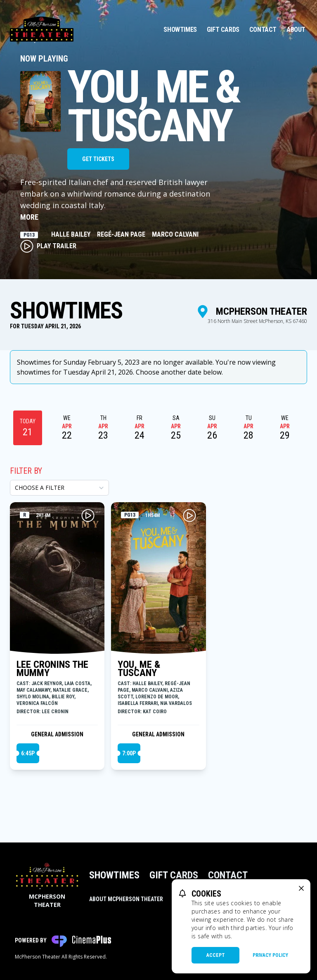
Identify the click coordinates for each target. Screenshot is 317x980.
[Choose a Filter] (59, 488)
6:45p (28, 753)
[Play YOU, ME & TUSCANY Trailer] (189, 515)
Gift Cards (223, 30)
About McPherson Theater (126, 899)
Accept (216, 955)
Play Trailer (48, 246)
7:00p (129, 753)
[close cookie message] (301, 888)
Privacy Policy (270, 955)
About (296, 30)
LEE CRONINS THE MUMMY (52, 669)
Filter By (26, 471)
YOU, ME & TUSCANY (139, 669)
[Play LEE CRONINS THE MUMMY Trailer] (88, 515)
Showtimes (180, 30)
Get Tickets (98, 159)
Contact (263, 30)
